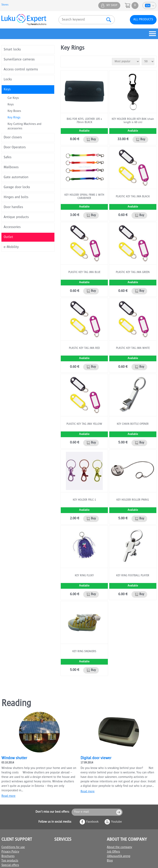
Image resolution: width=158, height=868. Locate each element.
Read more (8, 796)
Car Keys (13, 98)
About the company (119, 847)
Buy (93, 140)
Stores (5, 5)
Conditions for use (13, 847)
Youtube (117, 822)
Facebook (92, 822)
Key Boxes (14, 111)
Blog (110, 861)
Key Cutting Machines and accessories (24, 127)
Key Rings (14, 118)
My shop (112, 5)
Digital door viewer (96, 758)
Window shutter (14, 758)
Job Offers (113, 852)
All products (143, 20)
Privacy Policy (10, 852)
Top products (10, 861)
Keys (11, 105)
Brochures (8, 856)
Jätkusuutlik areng (119, 856)
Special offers (10, 865)
